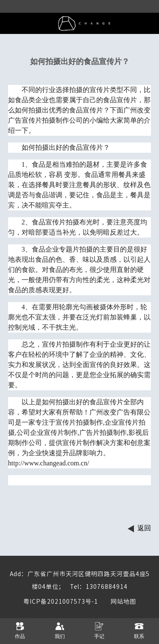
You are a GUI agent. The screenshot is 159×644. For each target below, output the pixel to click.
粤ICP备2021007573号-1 (61, 602)
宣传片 (100, 90)
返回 (144, 528)
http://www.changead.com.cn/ (49, 463)
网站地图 (117, 602)
